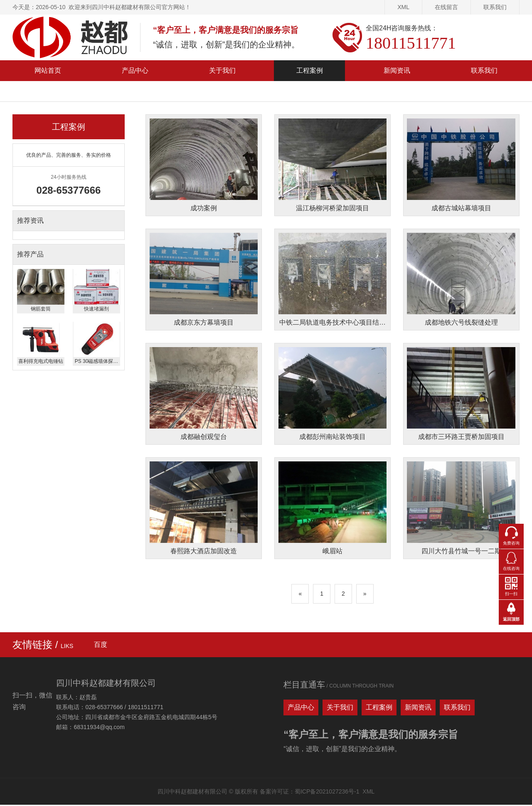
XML (403, 7)
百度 (101, 646)
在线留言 (446, 7)
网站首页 (48, 70)
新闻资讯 (397, 70)
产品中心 (135, 70)
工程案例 (310, 70)
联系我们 (495, 7)
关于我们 (222, 70)
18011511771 (411, 43)
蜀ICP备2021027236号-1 (327, 793)
